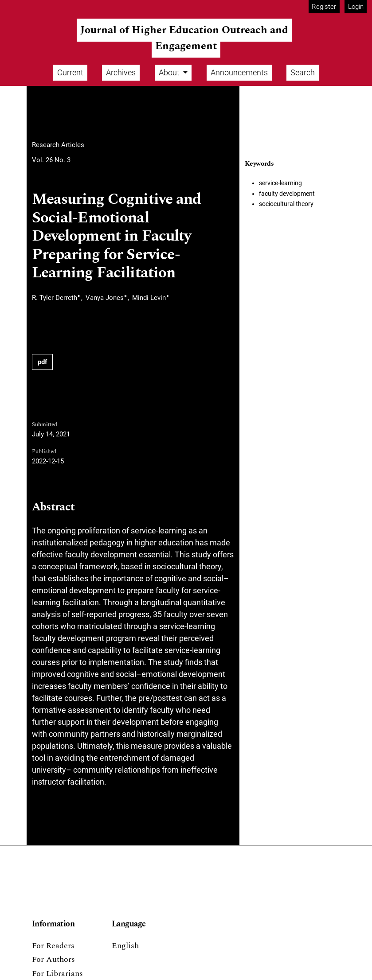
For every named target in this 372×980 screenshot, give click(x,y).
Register (324, 7)
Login (356, 7)
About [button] (170, 72)
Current (70, 72)
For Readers (53, 946)
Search (303, 72)
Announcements (239, 72)
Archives (121, 72)
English (125, 946)
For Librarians (57, 974)
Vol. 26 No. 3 (51, 160)
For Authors (53, 959)
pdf (42, 362)
